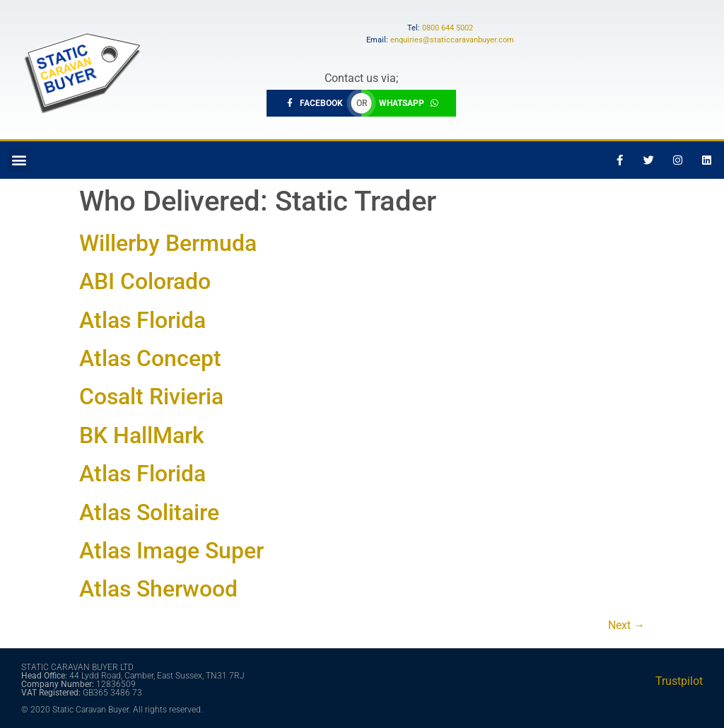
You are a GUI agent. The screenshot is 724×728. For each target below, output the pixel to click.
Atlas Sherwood (158, 589)
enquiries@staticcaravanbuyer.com (452, 40)
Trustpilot (679, 681)
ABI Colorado (145, 281)
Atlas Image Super (171, 551)
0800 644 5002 (448, 28)
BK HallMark (142, 435)
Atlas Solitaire (149, 512)
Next (626, 625)
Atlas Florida (142, 320)
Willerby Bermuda (168, 243)
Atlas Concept (150, 358)
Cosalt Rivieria (151, 397)
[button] (19, 160)
